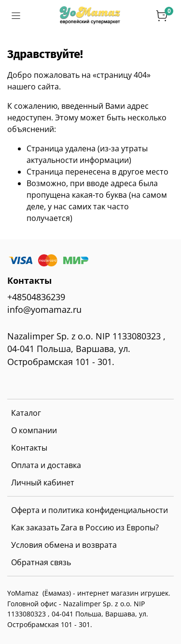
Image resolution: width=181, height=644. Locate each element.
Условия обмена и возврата (64, 545)
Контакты (29, 448)
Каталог (26, 413)
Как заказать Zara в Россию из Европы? (85, 527)
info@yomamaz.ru (44, 309)
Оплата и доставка (46, 465)
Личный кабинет (43, 483)
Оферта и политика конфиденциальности (90, 510)
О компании (34, 430)
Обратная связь (41, 562)
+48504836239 (36, 297)
